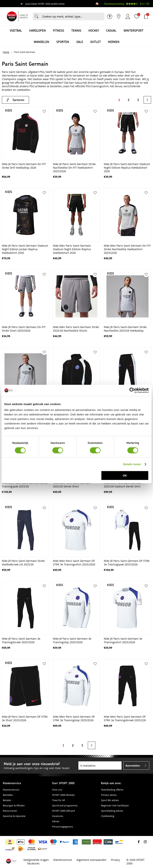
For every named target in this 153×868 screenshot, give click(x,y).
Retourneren (10, 811)
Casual (111, 30)
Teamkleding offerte (112, 790)
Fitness (59, 30)
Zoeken (37, 16)
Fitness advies (109, 795)
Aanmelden (133, 765)
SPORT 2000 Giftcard (63, 811)
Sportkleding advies (112, 811)
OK (125, 475)
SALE (80, 42)
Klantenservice (11, 790)
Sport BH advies (110, 800)
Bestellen (8, 795)
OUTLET (96, 42)
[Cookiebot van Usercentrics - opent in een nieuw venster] (132, 390)
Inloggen (128, 16)
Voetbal (16, 30)
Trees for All (58, 800)
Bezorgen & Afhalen (14, 805)
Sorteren (18, 100)
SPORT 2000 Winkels (63, 795)
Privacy (115, 860)
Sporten (63, 42)
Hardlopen (37, 30)
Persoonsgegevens (63, 827)
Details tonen (132, 464)
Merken (114, 42)
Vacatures (58, 816)
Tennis (76, 30)
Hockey (94, 30)
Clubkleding (108, 816)
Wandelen (41, 42)
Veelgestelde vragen (36, 860)
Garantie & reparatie (14, 816)
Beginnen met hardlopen (115, 805)
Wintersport (133, 30)
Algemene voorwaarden (91, 860)
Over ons (57, 790)
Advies (56, 821)
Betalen (7, 800)
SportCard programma (65, 805)
